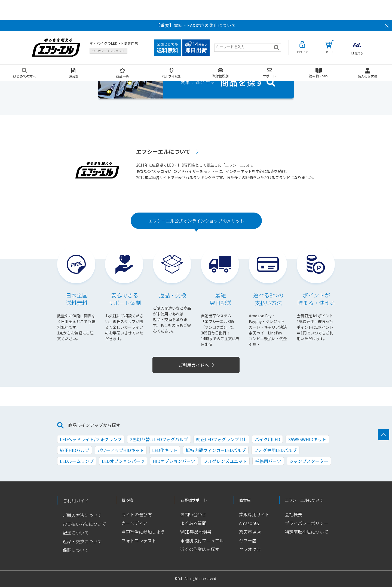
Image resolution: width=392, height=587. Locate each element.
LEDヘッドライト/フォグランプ (91, 439)
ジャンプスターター (309, 461)
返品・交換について (82, 541)
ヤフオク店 (250, 549)
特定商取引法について (307, 532)
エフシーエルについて (163, 151)
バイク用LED (267, 439)
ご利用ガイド (76, 500)
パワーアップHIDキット (121, 450)
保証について (76, 550)
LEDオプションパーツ (123, 461)
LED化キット (165, 450)
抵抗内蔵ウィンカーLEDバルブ (216, 450)
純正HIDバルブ (75, 450)
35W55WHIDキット (307, 439)
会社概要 (293, 514)
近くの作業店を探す (200, 549)
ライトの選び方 (137, 514)
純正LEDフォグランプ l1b (221, 439)
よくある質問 (193, 523)
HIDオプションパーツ (174, 461)
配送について (76, 533)
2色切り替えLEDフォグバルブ (159, 439)
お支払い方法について (84, 524)
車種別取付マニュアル (202, 540)
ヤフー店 (248, 540)
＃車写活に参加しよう (143, 532)
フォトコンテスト (139, 540)
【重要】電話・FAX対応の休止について (196, 25)
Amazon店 (249, 523)
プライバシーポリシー (307, 523)
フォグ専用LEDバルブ (275, 450)
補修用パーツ (268, 461)
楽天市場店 (250, 532)
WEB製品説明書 (196, 532)
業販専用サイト (254, 514)
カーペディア (134, 523)
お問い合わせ (193, 514)
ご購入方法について (82, 515)
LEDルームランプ (77, 461)
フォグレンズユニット (225, 461)
